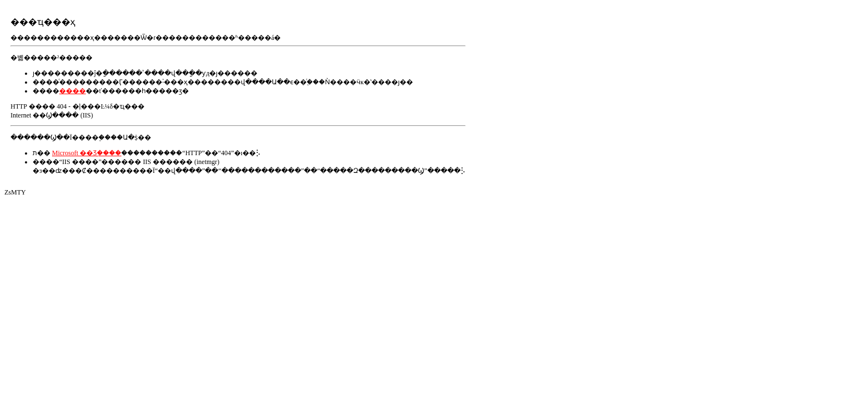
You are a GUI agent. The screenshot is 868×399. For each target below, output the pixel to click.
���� (73, 91)
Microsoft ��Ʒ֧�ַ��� (87, 153)
